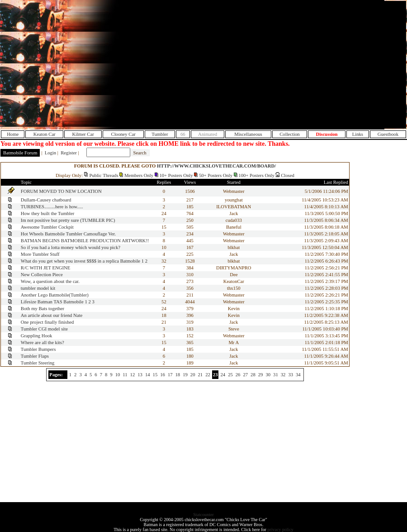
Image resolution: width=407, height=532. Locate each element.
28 (253, 375)
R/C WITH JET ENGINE (45, 268)
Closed (288, 175)
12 (133, 375)
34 (298, 375)
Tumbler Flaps (35, 356)
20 (193, 375)
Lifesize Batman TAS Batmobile (52, 302)
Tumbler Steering (38, 363)
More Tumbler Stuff (40, 254)
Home (13, 134)
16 (163, 375)
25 (230, 375)
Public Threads (104, 175)
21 (201, 375)
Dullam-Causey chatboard (46, 200)
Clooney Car (123, 134)
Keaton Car (45, 134)
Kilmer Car (83, 134)
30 (268, 375)
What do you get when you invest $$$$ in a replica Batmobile (80, 261)
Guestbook (388, 134)
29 (261, 375)
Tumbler (160, 134)
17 (170, 375)
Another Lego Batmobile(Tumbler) (55, 295)
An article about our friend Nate (52, 315)
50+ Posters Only (216, 175)
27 (245, 375)
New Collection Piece (42, 275)
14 (148, 375)
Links (358, 134)
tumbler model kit (38, 288)
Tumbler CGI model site (44, 329)
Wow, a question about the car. (50, 281)
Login (50, 153)
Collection (289, 134)
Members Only (139, 175)
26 (238, 375)
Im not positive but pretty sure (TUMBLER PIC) (68, 220)
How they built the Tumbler (47, 213)
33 (291, 375)
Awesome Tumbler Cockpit (47, 227)
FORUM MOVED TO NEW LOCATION (61, 191)
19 (185, 375)
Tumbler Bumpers (38, 349)
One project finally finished (47, 322)
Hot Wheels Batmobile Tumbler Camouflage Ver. (68, 234)
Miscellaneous (248, 134)
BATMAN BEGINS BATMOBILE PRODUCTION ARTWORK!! (85, 241)
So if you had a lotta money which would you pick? (71, 247)
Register (69, 153)
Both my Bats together (43, 309)
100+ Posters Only (256, 175)
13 (140, 375)
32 (283, 375)
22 (208, 375)
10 (118, 375)
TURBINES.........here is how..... (52, 207)
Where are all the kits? (43, 343)
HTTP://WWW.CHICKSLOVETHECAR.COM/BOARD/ (216, 166)
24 (223, 375)
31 (276, 375)
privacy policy (280, 530)
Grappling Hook (37, 336)
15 (155, 375)
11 (125, 375)
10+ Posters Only (176, 175)
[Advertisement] (329, 65)
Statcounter (203, 515)
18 (178, 375)
